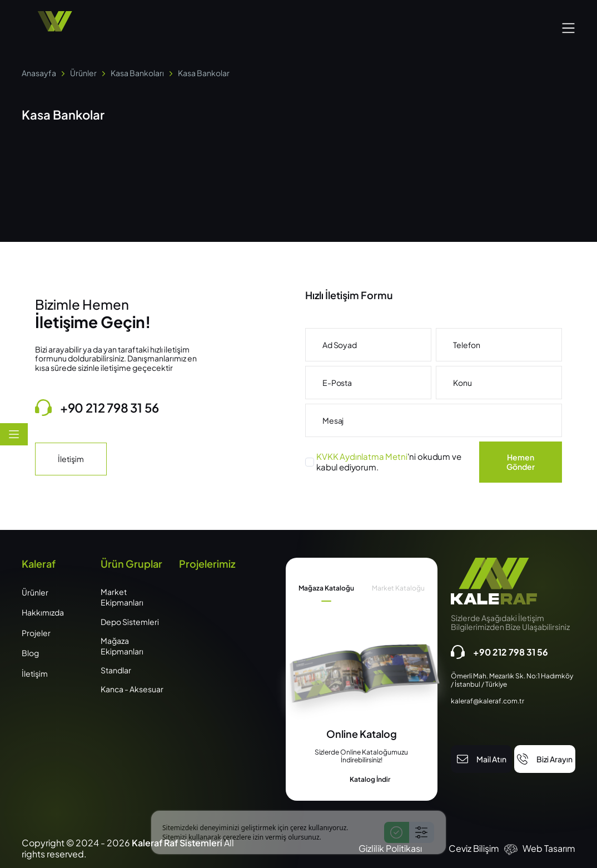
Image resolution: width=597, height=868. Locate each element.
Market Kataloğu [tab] (398, 588)
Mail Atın (482, 759)
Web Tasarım (549, 848)
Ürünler (83, 73)
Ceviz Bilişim (474, 848)
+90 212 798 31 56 (97, 408)
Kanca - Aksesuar (132, 689)
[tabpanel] (362, 756)
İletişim (71, 459)
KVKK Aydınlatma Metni (362, 456)
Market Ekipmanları (122, 597)
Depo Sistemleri (130, 622)
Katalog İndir (361, 780)
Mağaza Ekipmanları (122, 646)
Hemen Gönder (521, 462)
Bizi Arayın (545, 759)
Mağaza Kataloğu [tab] (326, 588)
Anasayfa (39, 73)
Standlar (116, 670)
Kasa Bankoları (137, 73)
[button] (568, 26)
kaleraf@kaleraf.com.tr (487, 701)
